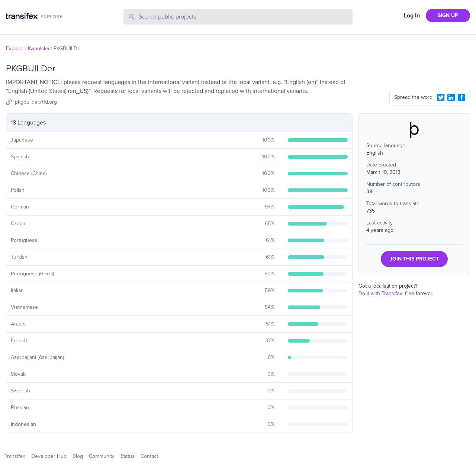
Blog (78, 456)
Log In (412, 16)
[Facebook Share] (461, 97)
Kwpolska (38, 48)
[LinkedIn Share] (451, 97)
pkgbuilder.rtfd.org (36, 102)
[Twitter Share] (441, 97)
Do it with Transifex (380, 293)
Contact (149, 456)
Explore (15, 48)
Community (102, 456)
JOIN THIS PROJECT (414, 259)
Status (128, 456)
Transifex (15, 456)
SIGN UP (448, 15)
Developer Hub (49, 456)
